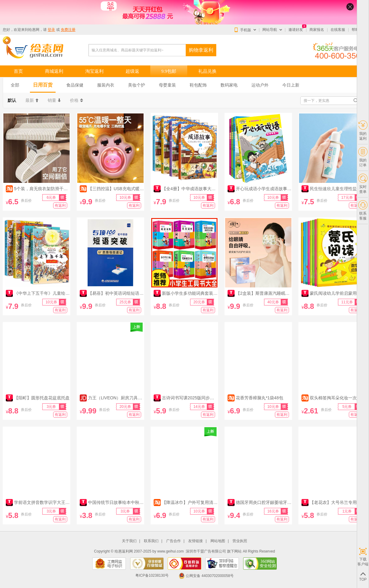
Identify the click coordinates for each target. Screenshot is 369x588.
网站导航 (270, 30)
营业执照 (240, 541)
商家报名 (317, 30)
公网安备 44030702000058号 (206, 576)
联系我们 (151, 541)
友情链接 (195, 541)
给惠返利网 (124, 551)
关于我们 (129, 541)
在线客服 (338, 30)
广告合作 (174, 541)
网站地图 (218, 541)
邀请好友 (296, 30)
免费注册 (68, 30)
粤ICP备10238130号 (152, 576)
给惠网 (34, 30)
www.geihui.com (171, 551)
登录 (51, 30)
